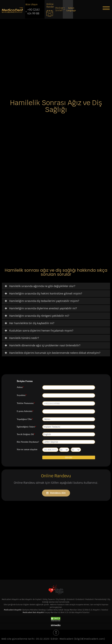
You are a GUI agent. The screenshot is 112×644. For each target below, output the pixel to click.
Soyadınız (22, 395)
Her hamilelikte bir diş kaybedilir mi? (32, 323)
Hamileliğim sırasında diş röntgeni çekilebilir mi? (39, 315)
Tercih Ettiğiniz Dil (26, 434)
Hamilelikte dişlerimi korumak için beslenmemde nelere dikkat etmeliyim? (55, 352)
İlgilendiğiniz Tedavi (26, 426)
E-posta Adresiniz (25, 411)
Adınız (20, 387)
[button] (106, 8)
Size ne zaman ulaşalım (27, 449)
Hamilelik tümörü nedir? (24, 338)
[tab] (56, 286)
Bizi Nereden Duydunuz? (28, 441)
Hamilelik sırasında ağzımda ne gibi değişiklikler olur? (42, 286)
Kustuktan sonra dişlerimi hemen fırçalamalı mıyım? (41, 330)
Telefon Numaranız (26, 403)
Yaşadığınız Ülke (25, 419)
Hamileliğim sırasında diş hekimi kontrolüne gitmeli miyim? (46, 293)
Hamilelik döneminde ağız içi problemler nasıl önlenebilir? (45, 345)
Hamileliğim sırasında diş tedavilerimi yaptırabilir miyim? (44, 300)
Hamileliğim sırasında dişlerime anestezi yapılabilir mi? (43, 308)
